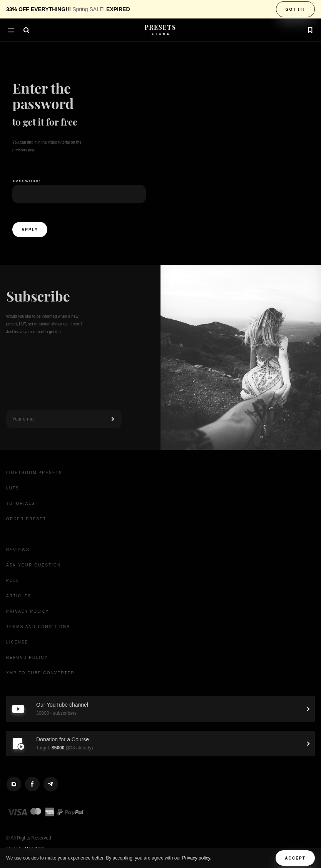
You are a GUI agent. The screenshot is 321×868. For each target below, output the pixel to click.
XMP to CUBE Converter (40, 673)
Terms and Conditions (38, 627)
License (17, 642)
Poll (13, 581)
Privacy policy (196, 858)
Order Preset (26, 519)
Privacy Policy (28, 611)
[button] (11, 31)
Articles (19, 596)
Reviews (18, 550)
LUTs (13, 488)
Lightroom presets (34, 473)
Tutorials (21, 504)
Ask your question (33, 565)
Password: (27, 181)
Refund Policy (27, 658)
